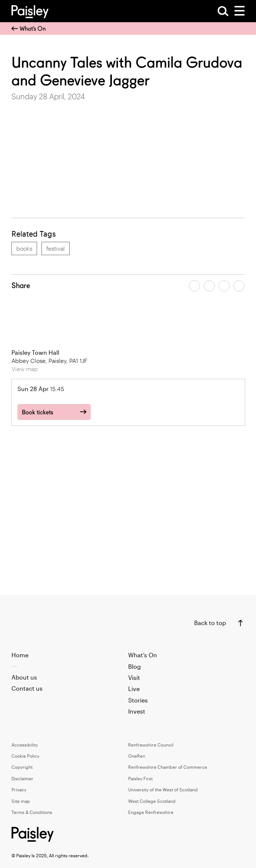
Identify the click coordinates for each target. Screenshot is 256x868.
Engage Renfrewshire (151, 812)
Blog (134, 666)
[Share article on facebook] (195, 286)
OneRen (137, 756)
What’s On (29, 29)
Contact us (27, 688)
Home (20, 655)
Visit (134, 677)
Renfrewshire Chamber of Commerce (168, 767)
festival (56, 248)
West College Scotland (152, 801)
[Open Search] (223, 11)
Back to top (210, 623)
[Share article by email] (224, 286)
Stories (138, 700)
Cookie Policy (25, 756)
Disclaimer (22, 778)
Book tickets (37, 412)
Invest (137, 711)
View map (25, 369)
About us (24, 677)
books (24, 248)
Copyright (22, 767)
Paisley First (140, 778)
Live (134, 689)
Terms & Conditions (32, 812)
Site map (21, 801)
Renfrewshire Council (151, 745)
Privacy (19, 789)
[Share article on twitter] (209, 286)
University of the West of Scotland (163, 789)
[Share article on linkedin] (239, 286)
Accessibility (25, 745)
